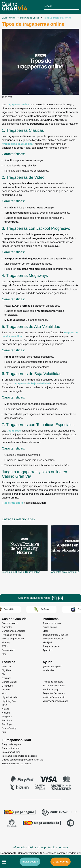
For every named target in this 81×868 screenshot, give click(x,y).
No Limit (6, 713)
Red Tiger (7, 724)
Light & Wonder (10, 697)
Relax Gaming (9, 728)
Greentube (7, 686)
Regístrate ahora (13, 503)
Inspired (6, 690)
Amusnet (6, 667)
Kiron (4, 694)
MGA (4, 705)
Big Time (6, 670)
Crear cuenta (61, 862)
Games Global (9, 682)
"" (18, 144)
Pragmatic (7, 717)
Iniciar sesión (30, 862)
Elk (3, 674)
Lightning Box (9, 701)
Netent (5, 709)
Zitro (4, 732)
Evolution (7, 678)
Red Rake (7, 720)
